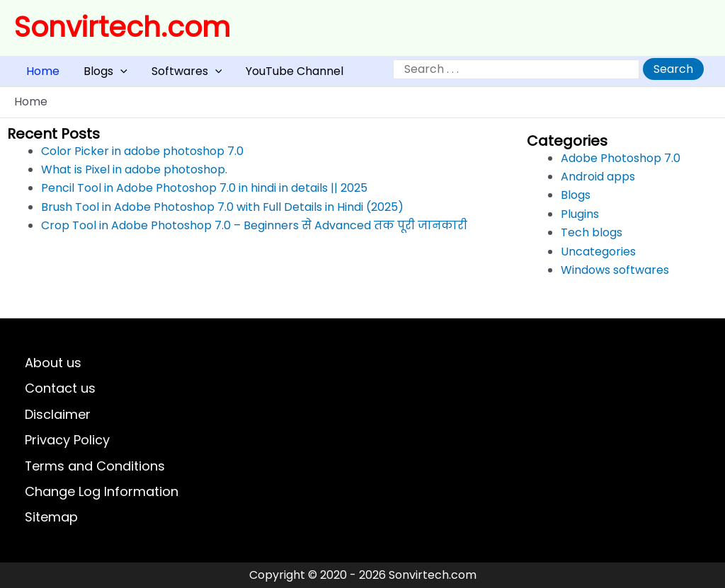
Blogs (86, 75)
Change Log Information (102, 491)
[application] (101, 75)
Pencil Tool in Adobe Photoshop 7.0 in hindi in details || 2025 (204, 195)
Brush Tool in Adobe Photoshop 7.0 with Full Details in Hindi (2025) (222, 213)
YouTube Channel (250, 75)
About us (53, 363)
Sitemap (51, 517)
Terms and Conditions (95, 465)
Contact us (60, 388)
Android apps (598, 184)
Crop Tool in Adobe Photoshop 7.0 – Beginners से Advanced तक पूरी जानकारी (255, 232)
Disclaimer (58, 414)
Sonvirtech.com (122, 27)
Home (36, 75)
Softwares (155, 75)
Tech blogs (592, 240)
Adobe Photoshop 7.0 (621, 165)
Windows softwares (615, 277)
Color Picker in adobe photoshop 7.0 (142, 157)
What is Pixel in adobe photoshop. (134, 177)
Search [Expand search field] (673, 73)
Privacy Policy (67, 440)
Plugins (580, 220)
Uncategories (598, 258)
